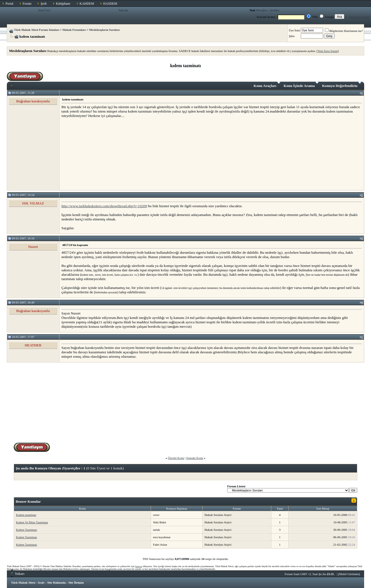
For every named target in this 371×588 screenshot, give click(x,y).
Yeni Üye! (44, 10)
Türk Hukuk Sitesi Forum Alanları (37, 30)
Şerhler (275, 10)
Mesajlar (262, 10)
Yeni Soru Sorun (328, 51)
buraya (139, 566)
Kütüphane (63, 4)
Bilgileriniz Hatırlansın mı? (344, 31)
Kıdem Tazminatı (26, 530)
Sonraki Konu (195, 458)
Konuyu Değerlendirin (342, 85)
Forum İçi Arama (359, 17)
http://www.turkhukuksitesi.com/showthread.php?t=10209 (104, 206)
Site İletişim (76, 582)
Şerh (44, 4)
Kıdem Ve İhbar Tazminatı (32, 522)
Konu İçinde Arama (301, 85)
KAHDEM (87, 4)
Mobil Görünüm (349, 574)
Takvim (123, 10)
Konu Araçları (267, 85)
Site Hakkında (56, 582)
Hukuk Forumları (74, 30)
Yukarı (18, 574)
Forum (27, 4)
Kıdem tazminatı (26, 515)
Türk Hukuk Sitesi (23, 582)
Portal (10, 4)
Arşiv (41, 582)
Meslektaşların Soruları (104, 30)
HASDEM (110, 4)
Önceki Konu (176, 458)
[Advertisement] (103, 154)
